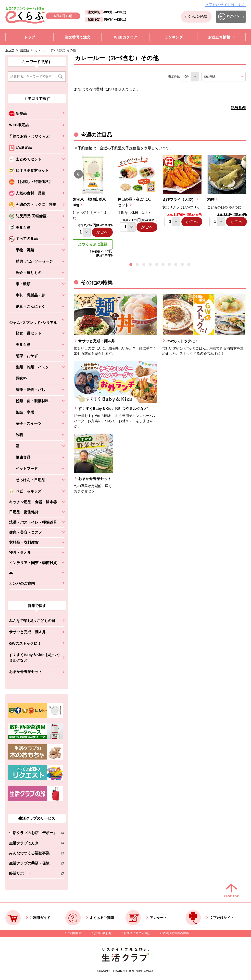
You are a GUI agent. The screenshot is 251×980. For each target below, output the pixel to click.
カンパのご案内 (22, 583)
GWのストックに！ (25, 643)
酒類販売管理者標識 (176, 933)
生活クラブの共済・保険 (33, 864)
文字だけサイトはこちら (225, 5)
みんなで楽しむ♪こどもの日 (32, 621)
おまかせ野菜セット (26, 672)
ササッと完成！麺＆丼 (27, 632)
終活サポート (33, 874)
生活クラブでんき (33, 844)
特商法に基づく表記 (137, 933)
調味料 (25, 50)
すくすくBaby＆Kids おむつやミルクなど (35, 658)
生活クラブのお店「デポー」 (33, 834)
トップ (10, 50)
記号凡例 (238, 108)
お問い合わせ (103, 933)
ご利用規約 (74, 933)
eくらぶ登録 (196, 17)
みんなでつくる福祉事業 (33, 854)
